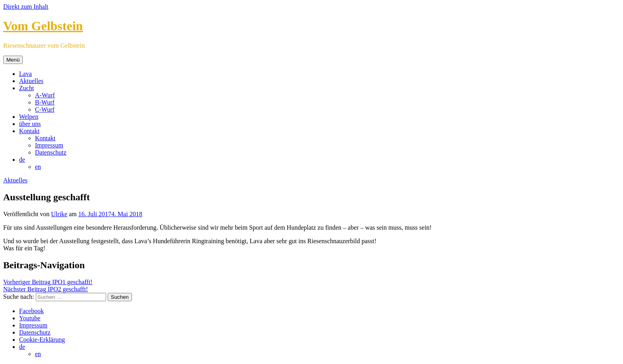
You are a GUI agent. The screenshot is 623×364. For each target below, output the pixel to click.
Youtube (30, 318)
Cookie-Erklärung (42, 340)
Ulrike (59, 214)
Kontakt (29, 131)
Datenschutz (51, 152)
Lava (25, 74)
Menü (13, 60)
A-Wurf (45, 95)
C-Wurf (45, 109)
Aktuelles (31, 81)
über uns (30, 124)
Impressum (49, 145)
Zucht (26, 88)
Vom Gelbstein (43, 26)
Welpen (29, 117)
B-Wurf (45, 102)
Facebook (31, 311)
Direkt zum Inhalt (26, 7)
